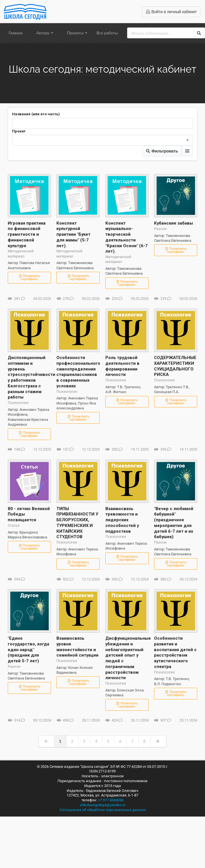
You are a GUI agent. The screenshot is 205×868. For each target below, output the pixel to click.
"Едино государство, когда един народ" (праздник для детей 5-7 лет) (28, 650)
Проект (19, 131)
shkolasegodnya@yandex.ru (103, 805)
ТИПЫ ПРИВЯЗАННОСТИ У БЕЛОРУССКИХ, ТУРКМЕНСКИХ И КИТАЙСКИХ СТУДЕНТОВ (77, 523)
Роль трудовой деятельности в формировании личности (122, 366)
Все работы (107, 33)
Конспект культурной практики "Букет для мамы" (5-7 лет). (73, 234)
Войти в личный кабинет (171, 12)
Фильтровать (162, 151)
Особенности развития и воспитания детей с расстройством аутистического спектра (175, 652)
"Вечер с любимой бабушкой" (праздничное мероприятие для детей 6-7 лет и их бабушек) (174, 523)
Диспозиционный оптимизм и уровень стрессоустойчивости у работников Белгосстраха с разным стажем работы (29, 377)
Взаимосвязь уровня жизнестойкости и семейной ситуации (77, 647)
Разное (160, 229)
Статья (14, 525)
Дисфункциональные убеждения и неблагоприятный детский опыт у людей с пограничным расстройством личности (127, 658)
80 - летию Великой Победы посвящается (29, 514)
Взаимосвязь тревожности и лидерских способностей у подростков (122, 520)
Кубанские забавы (174, 223)
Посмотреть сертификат (29, 277)
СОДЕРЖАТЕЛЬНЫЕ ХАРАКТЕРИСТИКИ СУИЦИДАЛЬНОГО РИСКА (175, 366)
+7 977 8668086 (111, 800)
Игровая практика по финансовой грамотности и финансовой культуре (27, 234)
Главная (16, 33)
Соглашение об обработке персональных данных (103, 810)
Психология (18, 403)
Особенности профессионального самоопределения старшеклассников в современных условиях (78, 372)
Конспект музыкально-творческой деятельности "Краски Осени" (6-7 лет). (127, 237)
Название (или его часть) (36, 114)
